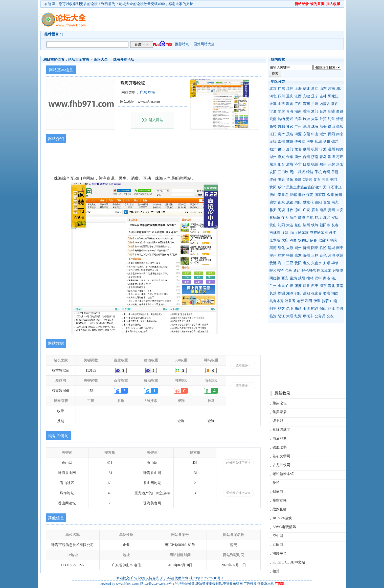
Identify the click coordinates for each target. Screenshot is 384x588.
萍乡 (285, 218)
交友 (330, 316)
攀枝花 (308, 202)
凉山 (298, 210)
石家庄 (336, 187)
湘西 (335, 293)
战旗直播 (280, 509)
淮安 (310, 142)
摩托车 (308, 316)
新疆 (331, 111)
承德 (330, 195)
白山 (293, 233)
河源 (298, 134)
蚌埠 (318, 218)
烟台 (281, 164)
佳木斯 (275, 240)
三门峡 (283, 172)
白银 (290, 286)
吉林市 (275, 233)
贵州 (315, 104)
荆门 (334, 180)
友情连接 (152, 578)
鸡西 (293, 240)
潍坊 (290, 164)
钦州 (340, 255)
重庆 (290, 96)
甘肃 (281, 111)
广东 (281, 89)
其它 (290, 127)
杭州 (315, 149)
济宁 (298, 164)
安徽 (306, 96)
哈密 (300, 301)
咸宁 (281, 187)
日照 (306, 164)
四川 (281, 96)
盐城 (318, 142)
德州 (315, 164)
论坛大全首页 (79, 60)
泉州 (306, 149)
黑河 (273, 248)
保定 (310, 195)
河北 (273, 96)
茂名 (290, 134)
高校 (273, 127)
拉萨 (325, 301)
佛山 (331, 127)
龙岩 (298, 149)
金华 (290, 157)
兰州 (273, 286)
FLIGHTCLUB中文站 (289, 562)
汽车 (298, 119)
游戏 (290, 119)
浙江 (315, 89)
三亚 (290, 263)
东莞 (306, 134)
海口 (281, 263)
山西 (281, 104)
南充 (335, 202)
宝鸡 (293, 278)
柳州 (273, 255)
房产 (281, 134)
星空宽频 (280, 500)
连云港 (300, 142)
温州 (331, 149)
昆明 (290, 309)
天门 (326, 187)
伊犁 (317, 301)
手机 (318, 172)
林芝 (281, 309)
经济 (310, 172)
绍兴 (340, 149)
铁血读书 (280, 447)
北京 (273, 89)
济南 (315, 157)
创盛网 (278, 492)
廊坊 (273, 202)
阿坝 (281, 210)
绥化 (281, 248)
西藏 (340, 111)
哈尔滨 (303, 233)
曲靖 (298, 309)
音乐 (290, 180)
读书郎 (278, 421)
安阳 (273, 172)
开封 (331, 164)
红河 (298, 316)
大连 (290, 225)
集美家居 (280, 412)
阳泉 (315, 248)
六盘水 (317, 263)
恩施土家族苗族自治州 (304, 187)
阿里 (273, 309)
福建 (306, 89)
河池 (331, 255)
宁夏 (273, 111)
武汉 (302, 172)
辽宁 (315, 96)
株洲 (281, 293)
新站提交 (123, 578)
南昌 (323, 210)
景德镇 (275, 218)
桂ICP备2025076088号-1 (206, 578)
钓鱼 (331, 119)
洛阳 (340, 164)
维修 (273, 180)
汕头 (323, 127)
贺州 (306, 255)
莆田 (281, 149)
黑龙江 (333, 96)
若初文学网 (281, 456)
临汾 (323, 248)
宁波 (323, 149)
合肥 (310, 218)
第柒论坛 (280, 403)
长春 (335, 225)
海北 (331, 286)
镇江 (335, 142)
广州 (298, 127)
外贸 (323, 119)
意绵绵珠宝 (281, 430)
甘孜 (290, 210)
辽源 (285, 233)
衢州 (298, 157)
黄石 (317, 180)
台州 (306, 157)
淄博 (331, 157)
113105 (91, 370)
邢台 (302, 195)
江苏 (290, 89)
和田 (309, 301)
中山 (315, 134)
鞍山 (298, 225)
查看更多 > (243, 365)
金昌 (281, 286)
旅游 (306, 119)
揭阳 (331, 134)
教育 (290, 104)
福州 (273, 149)
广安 (306, 210)
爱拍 (276, 483)
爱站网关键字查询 (238, 493)
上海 (298, 89)
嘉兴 (281, 157)
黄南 (340, 286)
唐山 (273, 195)
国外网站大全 (204, 44)
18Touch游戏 (282, 518)
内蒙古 (325, 104)
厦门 (290, 149)
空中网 (278, 536)
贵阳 (298, 263)
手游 (335, 172)
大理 (290, 316)
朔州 (298, 248)
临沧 (273, 316)
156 (91, 391)
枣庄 (340, 157)
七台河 (324, 240)
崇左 (298, 255)
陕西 (335, 104)
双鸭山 (303, 240)
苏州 (290, 142)
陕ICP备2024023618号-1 (157, 584)
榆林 (310, 278)
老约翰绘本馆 (283, 474)
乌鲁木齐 (277, 301)
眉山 (315, 210)
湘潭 (290, 293)
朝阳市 (325, 225)
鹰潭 (302, 218)
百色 (323, 255)
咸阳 (302, 278)
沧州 (338, 195)
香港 (306, 111)
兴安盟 (338, 271)
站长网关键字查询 (238, 463)
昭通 (315, 309)
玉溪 (306, 309)
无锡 (273, 142)
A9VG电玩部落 (284, 527)
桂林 (281, 255)
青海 (290, 111)
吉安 (340, 210)
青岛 (323, 157)
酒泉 (306, 286)
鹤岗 (334, 240)
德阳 (318, 202)
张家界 (317, 293)
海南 (306, 104)
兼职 (281, 127)
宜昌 (325, 180)
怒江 (281, 316)
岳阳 (306, 293)
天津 (273, 104)
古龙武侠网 (281, 465)
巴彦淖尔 (324, 271)
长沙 (273, 293)
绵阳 (298, 202)
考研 (327, 172)
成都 (290, 202)
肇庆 (340, 127)
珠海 (315, 127)
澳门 (315, 111)
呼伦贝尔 (309, 271)
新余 (293, 218)
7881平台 (280, 553)
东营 (273, 164)
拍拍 (276, 571)
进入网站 (156, 120)
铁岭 (315, 225)
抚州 (331, 210)
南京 (340, 134)
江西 (298, 96)
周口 (293, 172)
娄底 (327, 293)
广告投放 (138, 578)
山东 (323, 89)
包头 (288, 271)
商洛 (327, 278)
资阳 (327, 202)
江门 (273, 134)
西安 (285, 278)
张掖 (298, 286)
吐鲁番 (290, 301)
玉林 (315, 255)
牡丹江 (331, 233)
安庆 (335, 218)
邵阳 (298, 293)
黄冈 (273, 187)
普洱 (340, 309)
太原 (290, 248)
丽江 (331, 309)
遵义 (306, 263)
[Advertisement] (221, 19)
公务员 (320, 316)
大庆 (285, 240)
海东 (323, 286)
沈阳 (281, 225)
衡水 (281, 202)
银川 (335, 278)
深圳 (306, 127)
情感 (340, 119)
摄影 (298, 180)
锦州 (306, 225)
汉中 (318, 278)
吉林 (323, 96)
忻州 (306, 248)
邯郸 (293, 195)
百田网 (278, 545)
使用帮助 (181, 578)
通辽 (297, 271)
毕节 (335, 263)
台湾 (323, 111)
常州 (281, 142)
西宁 (315, 286)
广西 (298, 104)
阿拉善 (275, 278)
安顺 (327, 263)
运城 (331, 248)
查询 (181, 421)
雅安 (273, 210)
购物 (281, 119)
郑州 (323, 164)
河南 (331, 89)
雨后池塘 (280, 438)
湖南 (298, 111)
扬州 (327, 142)
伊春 (313, 240)
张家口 (320, 195)
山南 (334, 301)
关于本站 (167, 578)
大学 (315, 119)
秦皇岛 (283, 195)
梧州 (290, 255)
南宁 (340, 248)
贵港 (273, 263)
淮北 (327, 218)
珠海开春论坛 (124, 60)
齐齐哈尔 (317, 233)
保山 (323, 309)
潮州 (323, 134)
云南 (273, 119)
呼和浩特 (277, 271)
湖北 (340, 89)
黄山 (273, 225)
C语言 (308, 180)
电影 (281, 180)
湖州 (273, 157)
